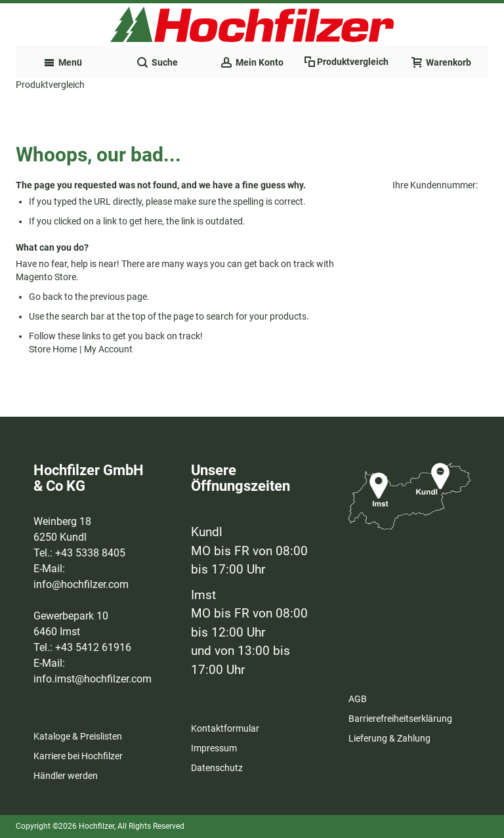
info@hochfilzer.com (81, 584)
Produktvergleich (50, 85)
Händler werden (66, 776)
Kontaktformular (225, 728)
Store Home (53, 349)
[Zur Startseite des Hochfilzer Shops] (252, 24)
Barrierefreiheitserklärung (400, 719)
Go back (46, 297)
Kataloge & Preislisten (78, 736)
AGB (358, 699)
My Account (108, 349)
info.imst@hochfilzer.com (93, 679)
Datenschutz (217, 768)
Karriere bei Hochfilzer (78, 756)
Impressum (214, 748)
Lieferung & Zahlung (389, 738)
